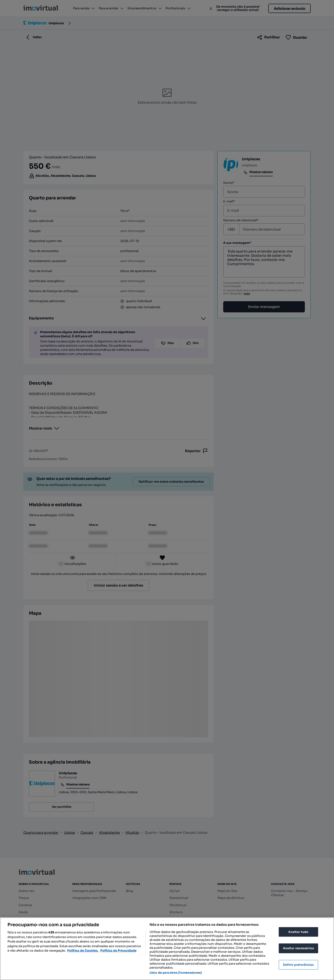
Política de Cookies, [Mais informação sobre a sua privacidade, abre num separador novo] (83, 951)
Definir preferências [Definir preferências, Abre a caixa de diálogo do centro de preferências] (298, 965)
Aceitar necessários (298, 948)
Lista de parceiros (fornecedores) (176, 973)
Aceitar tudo (298, 932)
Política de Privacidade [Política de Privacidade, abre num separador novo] (118, 951)
